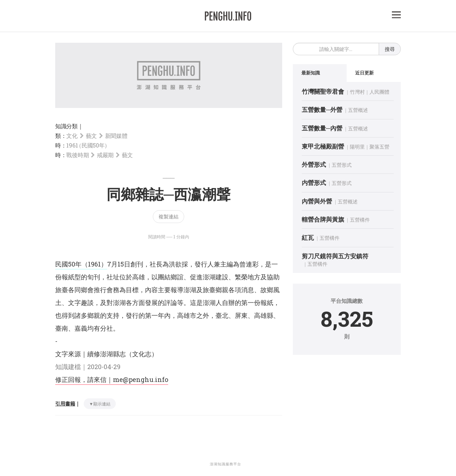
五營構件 (360, 220)
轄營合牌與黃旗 (323, 219)
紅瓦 (308, 237)
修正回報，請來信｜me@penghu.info (112, 379)
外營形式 (314, 164)
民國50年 (68, 264)
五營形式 (342, 165)
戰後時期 (77, 155)
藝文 (91, 136)
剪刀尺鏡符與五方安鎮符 (335, 256)
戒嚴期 (105, 155)
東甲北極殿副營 (323, 146)
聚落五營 (379, 147)
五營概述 (358, 110)
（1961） (94, 264)
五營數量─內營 (322, 128)
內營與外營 (317, 201)
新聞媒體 (116, 136)
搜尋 (390, 49)
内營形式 (314, 183)
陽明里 (357, 147)
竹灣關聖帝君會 (323, 91)
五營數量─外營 (322, 110)
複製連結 (169, 216)
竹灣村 (357, 92)
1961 (87, 145)
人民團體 (379, 92)
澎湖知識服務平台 (226, 464)
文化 (72, 136)
